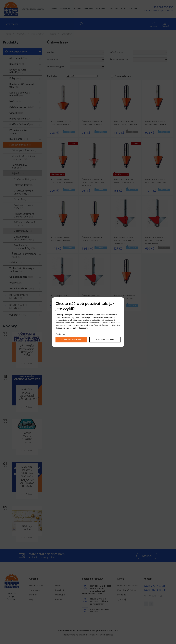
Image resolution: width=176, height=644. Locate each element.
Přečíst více (60, 334)
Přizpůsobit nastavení (105, 340)
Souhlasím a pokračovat (71, 340)
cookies (97, 315)
